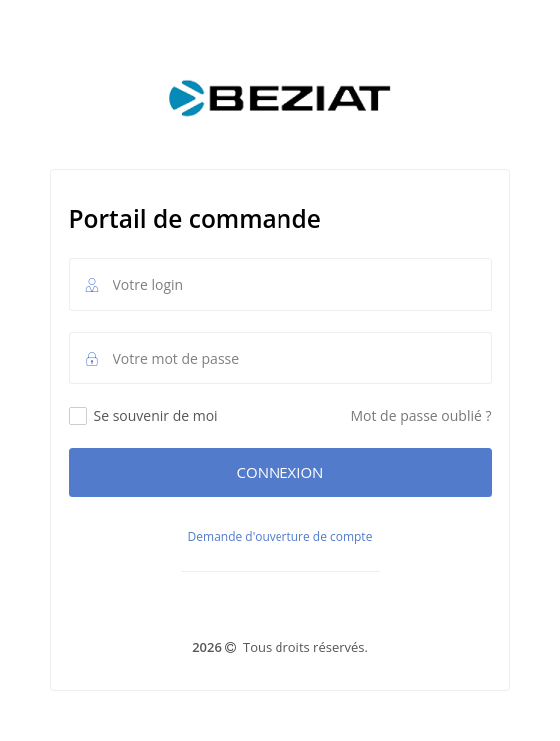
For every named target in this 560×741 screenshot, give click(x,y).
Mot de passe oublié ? (421, 416)
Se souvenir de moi (143, 416)
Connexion (280, 472)
